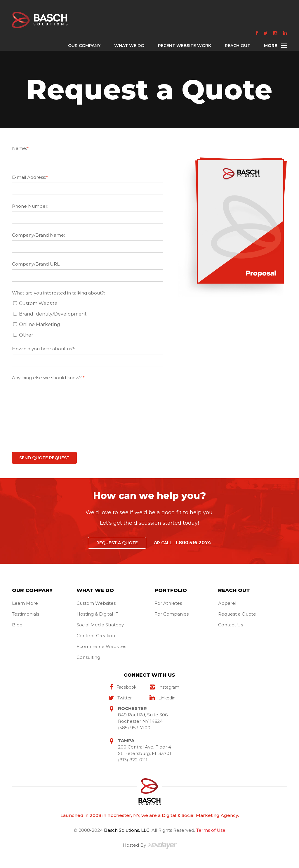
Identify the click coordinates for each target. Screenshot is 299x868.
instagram (164, 687)
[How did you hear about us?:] (87, 360)
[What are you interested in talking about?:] (15, 303)
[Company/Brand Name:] (87, 247)
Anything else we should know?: (48, 378)
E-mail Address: (30, 177)
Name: (20, 148)
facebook (122, 687)
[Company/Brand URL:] (87, 276)
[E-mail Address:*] (87, 189)
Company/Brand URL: (36, 264)
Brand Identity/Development (51, 314)
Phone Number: (30, 206)
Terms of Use (211, 830)
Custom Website (36, 303)
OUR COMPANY (84, 46)
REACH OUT (238, 46)
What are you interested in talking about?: (58, 293)
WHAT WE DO (129, 46)
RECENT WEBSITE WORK (185, 46)
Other (24, 335)
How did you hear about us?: (44, 349)
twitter (120, 698)
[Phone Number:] (87, 218)
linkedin (162, 698)
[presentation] (56, 433)
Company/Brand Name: (38, 235)
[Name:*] (87, 160)
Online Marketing (38, 324)
